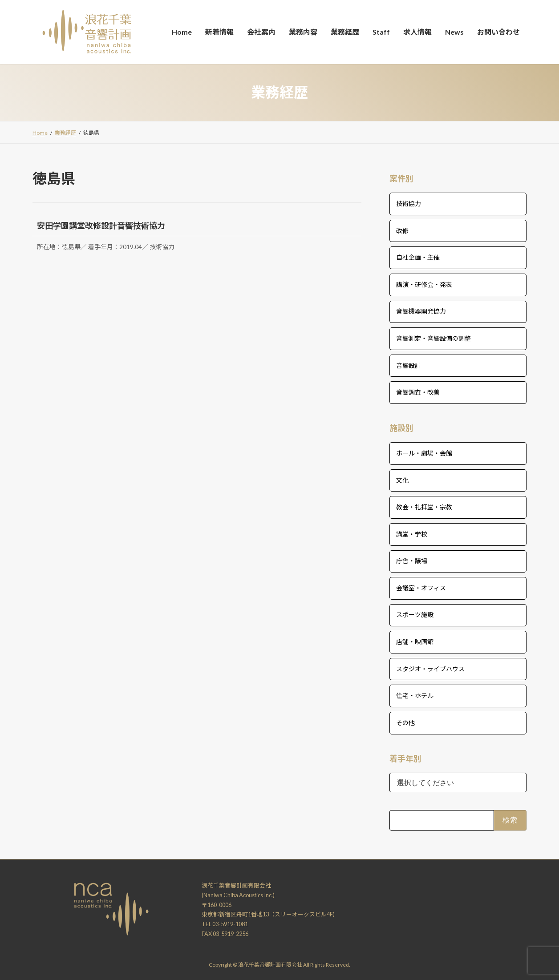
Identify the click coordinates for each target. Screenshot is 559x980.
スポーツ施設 (415, 615)
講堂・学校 (412, 534)
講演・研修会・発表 (424, 284)
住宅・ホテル (415, 696)
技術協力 (409, 204)
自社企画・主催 (418, 257)
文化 (402, 480)
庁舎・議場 (412, 561)
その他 (405, 722)
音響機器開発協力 (421, 311)
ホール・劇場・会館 (424, 453)
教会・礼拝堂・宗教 (424, 507)
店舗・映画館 (415, 642)
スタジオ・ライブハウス (430, 668)
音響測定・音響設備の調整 (433, 338)
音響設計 (409, 365)
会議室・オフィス (421, 587)
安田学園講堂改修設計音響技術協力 (101, 226)
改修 (402, 230)
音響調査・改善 (418, 392)
